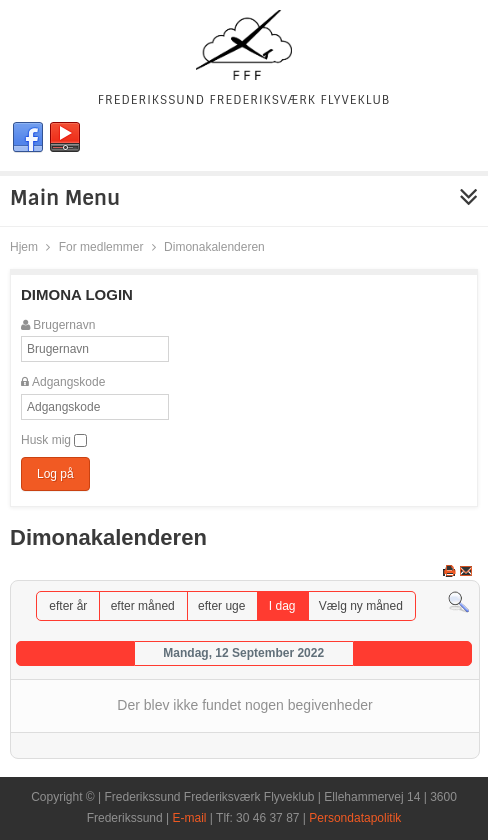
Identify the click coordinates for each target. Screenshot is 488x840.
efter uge (221, 606)
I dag (282, 606)
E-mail (190, 818)
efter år (68, 606)
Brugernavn (64, 325)
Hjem (24, 247)
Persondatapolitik (355, 818)
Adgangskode (68, 382)
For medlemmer (101, 247)
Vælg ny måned (361, 606)
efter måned (143, 606)
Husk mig (46, 440)
